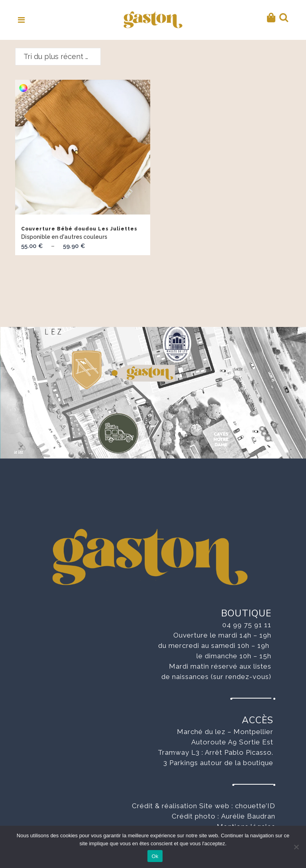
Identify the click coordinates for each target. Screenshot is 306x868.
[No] (296, 847)
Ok (155, 856)
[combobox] (58, 57)
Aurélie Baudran (248, 816)
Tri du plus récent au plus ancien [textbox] (62, 56)
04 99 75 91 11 (247, 625)
